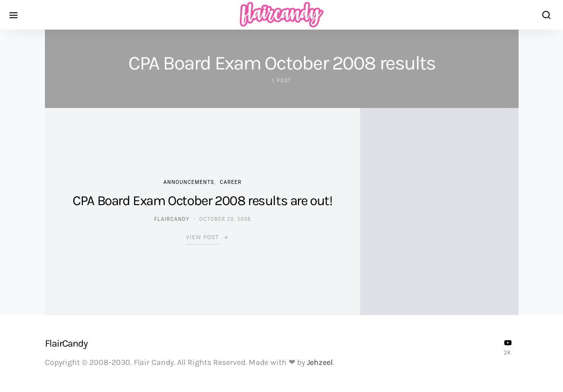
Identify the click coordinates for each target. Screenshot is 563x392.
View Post (203, 237)
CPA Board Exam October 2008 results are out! (202, 200)
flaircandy (171, 219)
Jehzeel (320, 362)
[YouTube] (508, 347)
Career (230, 182)
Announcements (189, 182)
